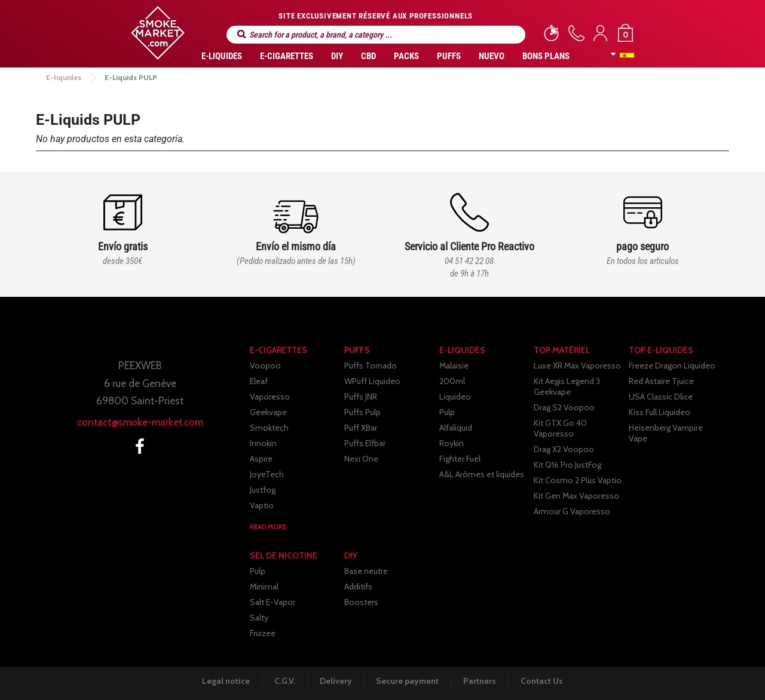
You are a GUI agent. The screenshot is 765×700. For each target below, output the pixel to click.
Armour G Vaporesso (572, 511)
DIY (337, 56)
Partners (481, 681)
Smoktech (269, 428)
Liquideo (455, 397)
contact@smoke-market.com (140, 422)
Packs (406, 56)
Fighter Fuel (460, 459)
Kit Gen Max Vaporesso (576, 496)
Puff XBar (361, 428)
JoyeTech (267, 474)
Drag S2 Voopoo (564, 407)
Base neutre (366, 571)
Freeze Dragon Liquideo (672, 366)
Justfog (263, 490)
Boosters (361, 602)
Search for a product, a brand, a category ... (241, 34)
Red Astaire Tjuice (661, 381)
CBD (368, 56)
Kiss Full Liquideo (660, 412)
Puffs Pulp (362, 412)
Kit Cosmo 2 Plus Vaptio (578, 480)
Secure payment (408, 681)
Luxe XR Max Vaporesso (577, 366)
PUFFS (449, 56)
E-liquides (222, 56)
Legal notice (224, 681)
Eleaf (259, 381)
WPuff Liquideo (372, 381)
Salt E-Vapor (273, 602)
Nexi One (361, 459)
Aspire (261, 459)
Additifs (358, 587)
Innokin (263, 443)
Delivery (335, 681)
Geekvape (268, 412)
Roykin (452, 443)
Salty (259, 618)
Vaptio (262, 505)
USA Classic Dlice (661, 397)
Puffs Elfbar (365, 443)
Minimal (264, 587)
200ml (452, 381)
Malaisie (454, 366)
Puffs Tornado (371, 366)
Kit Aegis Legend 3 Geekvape (567, 386)
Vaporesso (270, 397)
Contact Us (544, 681)
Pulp (447, 412)
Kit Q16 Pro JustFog (567, 465)
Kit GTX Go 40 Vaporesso (560, 428)
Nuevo (492, 56)
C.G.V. (284, 681)
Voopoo (265, 366)
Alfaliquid (456, 428)
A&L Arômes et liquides (482, 474)
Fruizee (263, 633)
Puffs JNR (361, 397)
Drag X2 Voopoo (564, 449)
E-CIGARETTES (287, 56)
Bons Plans (546, 56)
